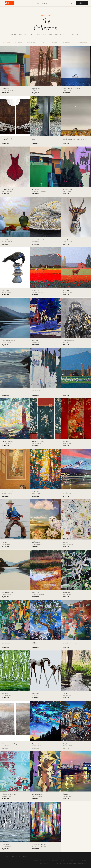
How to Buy (63, 3)
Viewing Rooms (39, 860)
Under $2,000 (83, 43)
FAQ (41, 863)
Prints (42, 43)
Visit (72, 3)
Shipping (55, 863)
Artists (17, 2)
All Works (6, 43)
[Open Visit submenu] (75, 3)
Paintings (19, 43)
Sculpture (31, 43)
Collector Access (82, 3)
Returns (62, 863)
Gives (84, 860)
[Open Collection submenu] (32, 3)
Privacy (69, 863)
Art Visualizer (52, 860)
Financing (47, 863)
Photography (68, 43)
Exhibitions (55, 2)
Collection (27, 3)
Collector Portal (80, 863)
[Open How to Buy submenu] (66, 3)
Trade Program (75, 860)
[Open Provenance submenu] (47, 3)
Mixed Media (54, 43)
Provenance (41, 3)
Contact (83, 857)
